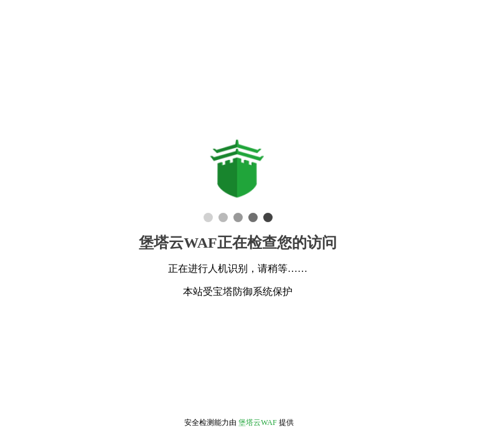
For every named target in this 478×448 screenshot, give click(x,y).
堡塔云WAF (257, 422)
